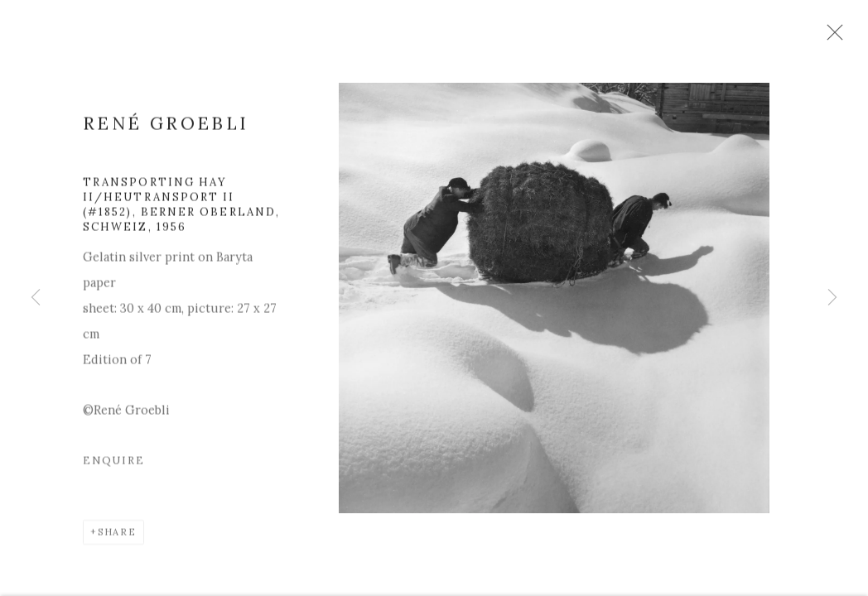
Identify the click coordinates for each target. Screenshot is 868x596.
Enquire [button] (114, 468)
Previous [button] (36, 298)
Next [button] (832, 298)
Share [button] (117, 540)
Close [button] (842, 37)
